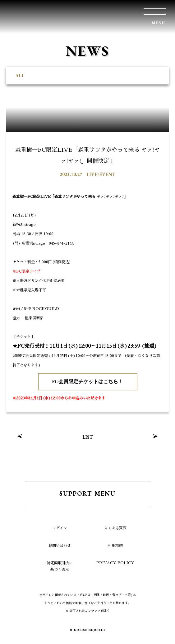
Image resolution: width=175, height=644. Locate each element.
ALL (20, 76)
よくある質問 (115, 528)
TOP (161, 630)
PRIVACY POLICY (115, 563)
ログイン (60, 528)
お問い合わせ (60, 546)
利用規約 (115, 546)
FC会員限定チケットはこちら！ (87, 382)
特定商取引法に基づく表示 (60, 566)
